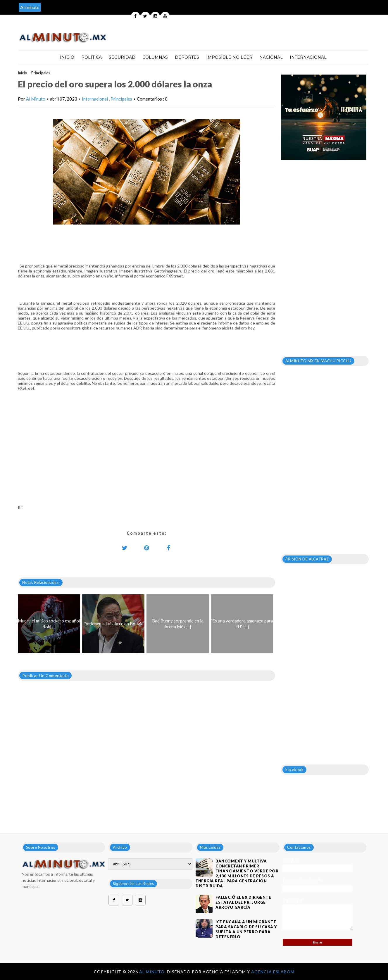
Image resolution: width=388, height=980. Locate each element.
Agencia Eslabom (273, 972)
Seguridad (122, 57)
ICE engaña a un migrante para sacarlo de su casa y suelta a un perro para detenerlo (246, 929)
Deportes (187, 57)
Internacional (308, 57)
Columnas (155, 57)
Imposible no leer (229, 57)
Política (92, 57)
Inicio (67, 57)
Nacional (271, 57)
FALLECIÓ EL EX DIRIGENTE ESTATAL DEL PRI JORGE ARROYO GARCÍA (243, 902)
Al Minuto (36, 99)
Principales (41, 73)
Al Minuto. (153, 972)
